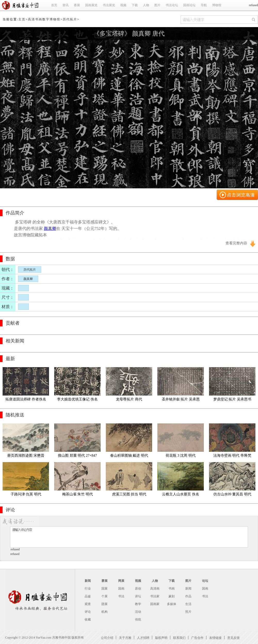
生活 (188, 604)
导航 (204, 5)
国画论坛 (189, 5)
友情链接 (215, 638)
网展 (121, 581)
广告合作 (197, 638)
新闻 (88, 581)
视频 (123, 5)
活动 (138, 612)
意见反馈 (233, 638)
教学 (138, 604)
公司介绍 (107, 638)
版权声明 (161, 638)
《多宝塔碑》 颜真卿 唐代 (129, 34)
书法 (121, 596)
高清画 (155, 589)
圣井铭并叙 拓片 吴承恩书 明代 (181, 400)
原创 (138, 589)
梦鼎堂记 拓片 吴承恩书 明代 (233, 400)
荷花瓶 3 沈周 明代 (181, 456)
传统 (138, 619)
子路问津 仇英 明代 (26, 494)
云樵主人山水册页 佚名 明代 (181, 495)
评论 (88, 612)
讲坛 (138, 596)
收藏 (88, 619)
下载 (135, 5)
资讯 (66, 5)
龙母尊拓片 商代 (129, 399)
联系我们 (179, 638)
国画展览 (91, 5)
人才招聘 (143, 638)
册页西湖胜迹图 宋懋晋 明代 (26, 457)
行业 (88, 589)
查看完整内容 (236, 243)
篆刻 (172, 596)
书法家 (155, 596)
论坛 (205, 581)
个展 (104, 596)
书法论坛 (172, 5)
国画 (121, 589)
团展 (104, 604)
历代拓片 (70, 19)
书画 (172, 589)
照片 (188, 612)
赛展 (77, 5)
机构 (104, 612)
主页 (22, 19)
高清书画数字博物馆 (44, 19)
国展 (104, 589)
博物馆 (217, 5)
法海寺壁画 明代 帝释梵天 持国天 (232, 457)
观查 (88, 604)
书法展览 (109, 5)
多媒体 (172, 604)
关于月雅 (125, 638)
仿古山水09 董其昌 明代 (232, 494)
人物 (146, 5)
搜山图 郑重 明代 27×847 (77, 456)
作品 (188, 596)
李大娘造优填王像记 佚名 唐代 (78, 400)
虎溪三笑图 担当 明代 (129, 494)
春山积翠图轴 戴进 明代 (129, 456)
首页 (54, 5)
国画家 (155, 604)
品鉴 (88, 596)
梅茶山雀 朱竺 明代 (78, 494)
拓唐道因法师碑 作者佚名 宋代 (26, 400)
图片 (157, 5)
